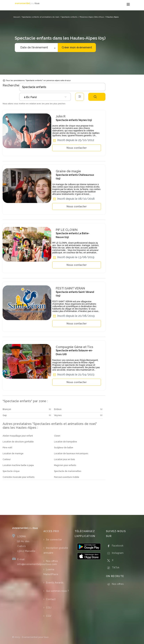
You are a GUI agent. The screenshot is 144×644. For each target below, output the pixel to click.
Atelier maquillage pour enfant (18, 436)
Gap (5, 415)
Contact (51, 599)
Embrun (58, 409)
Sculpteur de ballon (64, 448)
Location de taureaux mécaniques (71, 454)
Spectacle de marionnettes (68, 471)
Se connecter (54, 540)
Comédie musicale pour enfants (18, 477)
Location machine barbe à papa (18, 465)
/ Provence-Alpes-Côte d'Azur (91, 17)
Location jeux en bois (64, 459)
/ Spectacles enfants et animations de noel (40, 17)
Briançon (7, 409)
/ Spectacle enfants (69, 17)
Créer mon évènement (77, 47)
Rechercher (95, 97)
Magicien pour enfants (65, 465)
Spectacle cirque (11, 471)
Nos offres (52, 561)
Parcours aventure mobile (67, 477)
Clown (57, 436)
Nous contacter (77, 148)
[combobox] (45, 97)
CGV (49, 616)
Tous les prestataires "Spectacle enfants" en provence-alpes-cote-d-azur (37, 80)
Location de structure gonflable (18, 442)
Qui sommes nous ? (57, 591)
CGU (49, 608)
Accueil (17, 17)
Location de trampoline (65, 442)
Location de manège (13, 454)
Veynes (58, 415)
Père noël (7, 448)
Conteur (7, 459)
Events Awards (55, 583)
